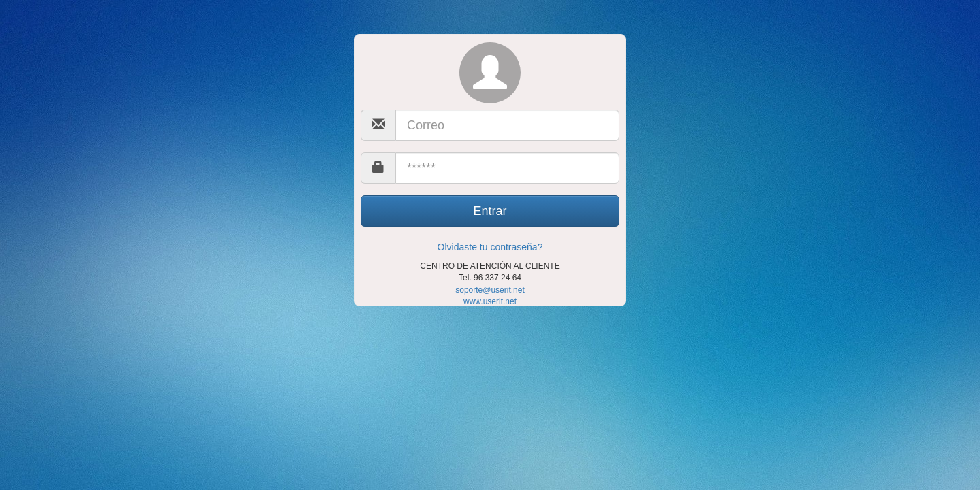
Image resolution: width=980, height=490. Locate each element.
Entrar (490, 211)
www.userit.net (490, 301)
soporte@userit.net (490, 290)
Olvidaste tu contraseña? (490, 247)
